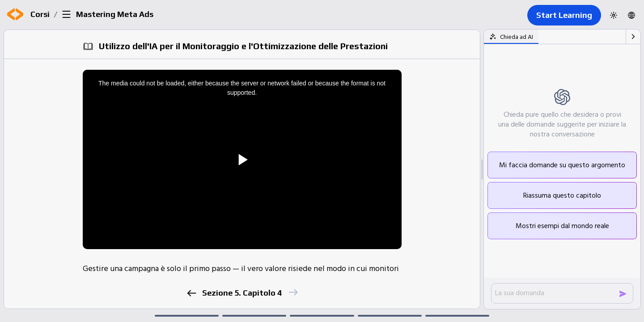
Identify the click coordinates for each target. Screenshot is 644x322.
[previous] (191, 293)
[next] (293, 292)
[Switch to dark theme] (614, 15)
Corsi (40, 14)
